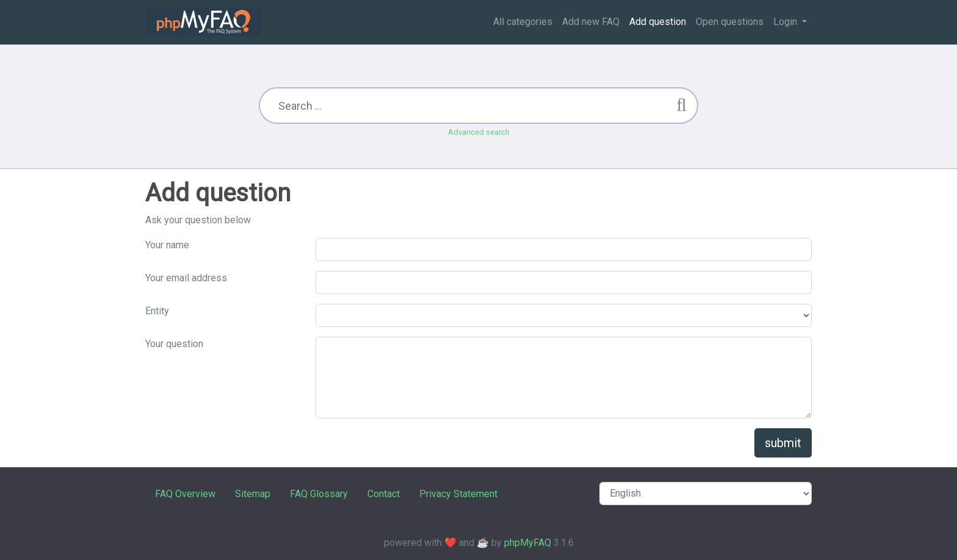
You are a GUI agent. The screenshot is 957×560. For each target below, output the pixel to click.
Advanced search (479, 132)
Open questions (730, 22)
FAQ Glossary (319, 494)
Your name (167, 245)
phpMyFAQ (528, 543)
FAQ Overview (185, 494)
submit (783, 443)
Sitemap (253, 494)
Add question (658, 22)
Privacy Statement (458, 494)
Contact (384, 494)
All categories (523, 22)
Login (786, 22)
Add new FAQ (591, 22)
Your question (174, 344)
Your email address (186, 278)
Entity (157, 311)
